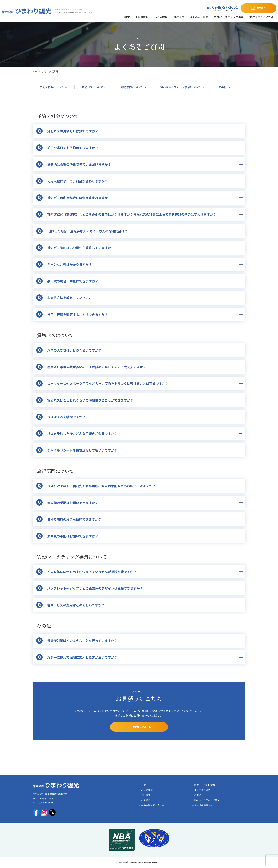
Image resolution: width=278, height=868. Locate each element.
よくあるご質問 (199, 17)
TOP (35, 71)
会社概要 (146, 795)
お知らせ (199, 795)
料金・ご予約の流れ (136, 17)
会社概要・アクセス (261, 17)
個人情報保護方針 (204, 805)
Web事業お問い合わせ (153, 805)
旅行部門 (179, 17)
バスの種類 (161, 17)
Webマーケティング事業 (229, 17)
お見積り (146, 800)
